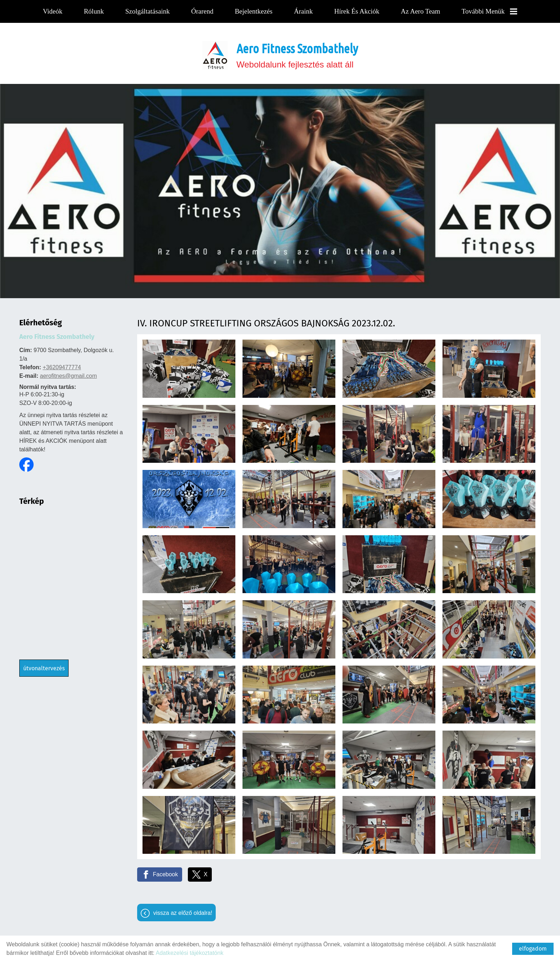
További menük (488, 11)
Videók (54, 11)
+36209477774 (62, 364)
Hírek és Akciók (356, 11)
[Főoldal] (215, 52)
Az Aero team (420, 11)
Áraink (303, 11)
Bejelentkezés (254, 11)
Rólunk (95, 11)
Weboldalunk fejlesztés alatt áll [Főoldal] (297, 51)
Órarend (202, 11)
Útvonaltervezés (44, 665)
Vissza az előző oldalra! (183, 909)
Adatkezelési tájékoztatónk (189, 953)
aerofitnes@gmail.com (68, 372)
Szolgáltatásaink (148, 11)
